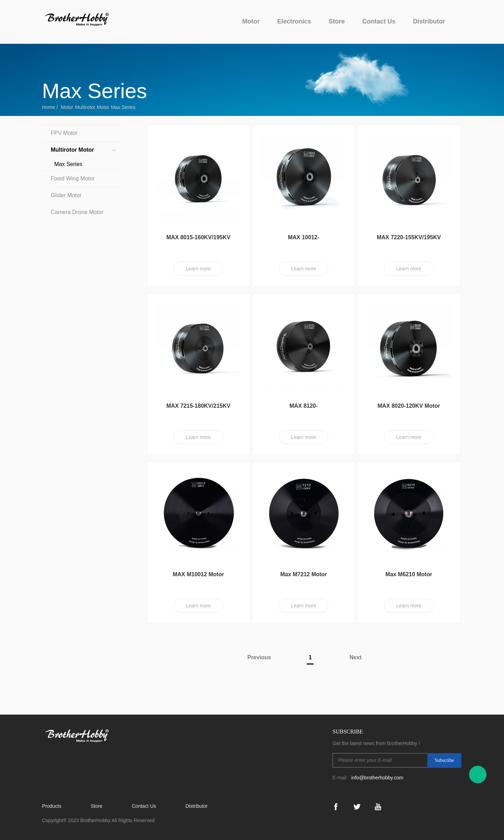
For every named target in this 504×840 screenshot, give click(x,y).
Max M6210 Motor (409, 574)
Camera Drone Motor (77, 212)
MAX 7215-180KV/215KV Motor (198, 409)
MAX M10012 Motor (198, 574)
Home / (51, 107)
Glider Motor (66, 195)
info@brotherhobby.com (377, 778)
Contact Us (379, 21)
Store (337, 21)
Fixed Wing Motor (73, 178)
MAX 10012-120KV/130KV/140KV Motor (304, 240)
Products (52, 806)
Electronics (294, 21)
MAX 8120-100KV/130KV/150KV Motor (304, 409)
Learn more (198, 269)
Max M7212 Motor (304, 574)
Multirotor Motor (92, 107)
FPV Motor (64, 133)
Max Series (123, 107)
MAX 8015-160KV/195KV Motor (198, 240)
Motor (251, 21)
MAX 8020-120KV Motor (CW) (409, 409)
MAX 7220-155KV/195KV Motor (409, 240)
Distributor (429, 21)
